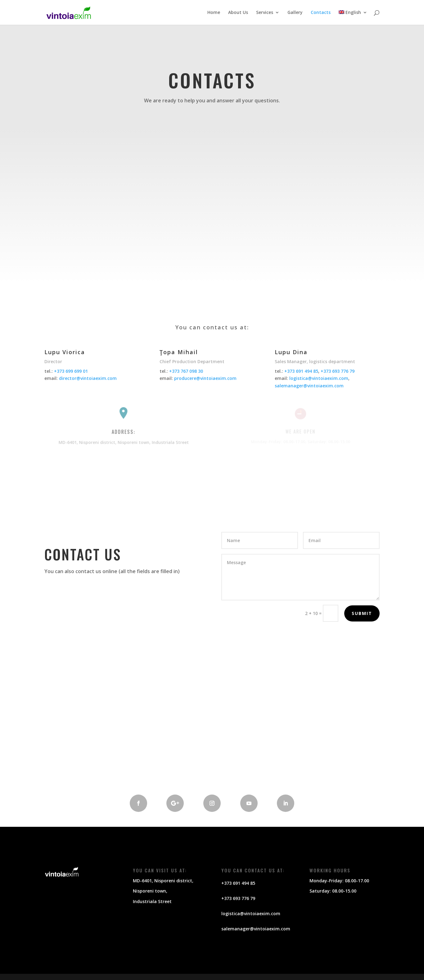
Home (214, 13)
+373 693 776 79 (338, 371)
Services (265, 13)
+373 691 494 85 (301, 371)
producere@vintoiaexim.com (205, 378)
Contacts (321, 13)
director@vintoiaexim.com (88, 378)
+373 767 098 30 (186, 371)
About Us (238, 13)
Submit (362, 613)
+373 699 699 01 (71, 371)
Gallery (295, 13)
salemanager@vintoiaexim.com (309, 386)
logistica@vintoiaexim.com (319, 378)
